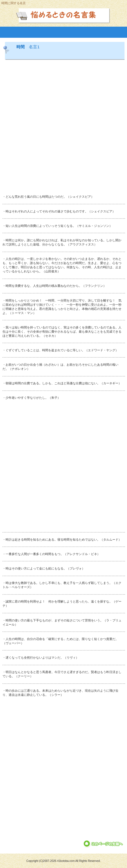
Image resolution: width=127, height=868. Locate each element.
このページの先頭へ (104, 844)
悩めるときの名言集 (64, 15)
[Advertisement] (63, 128)
